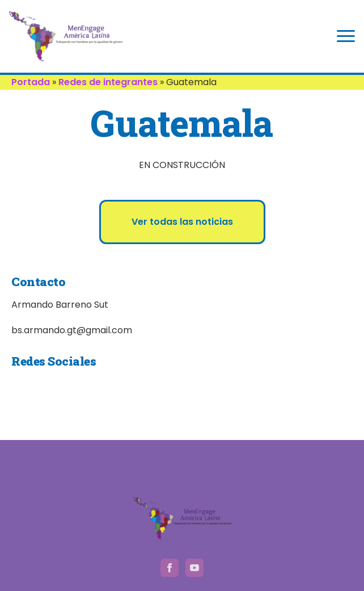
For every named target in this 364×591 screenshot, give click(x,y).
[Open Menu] (346, 36)
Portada (31, 82)
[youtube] (194, 568)
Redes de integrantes (108, 82)
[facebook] (170, 568)
